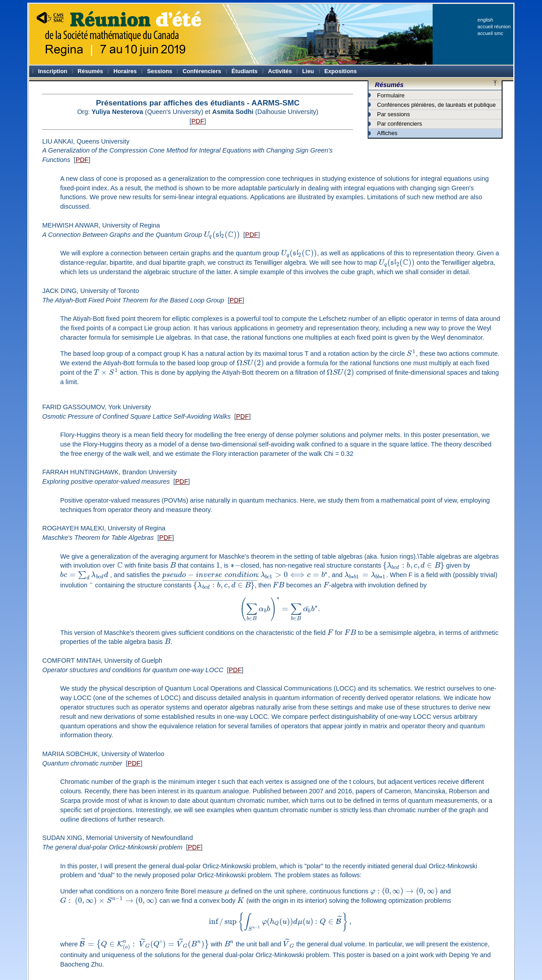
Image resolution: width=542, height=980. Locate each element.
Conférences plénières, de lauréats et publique (436, 105)
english (485, 20)
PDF (198, 121)
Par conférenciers (399, 124)
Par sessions (393, 114)
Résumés (389, 85)
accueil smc (490, 33)
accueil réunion (494, 26)
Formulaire (391, 95)
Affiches (387, 133)
